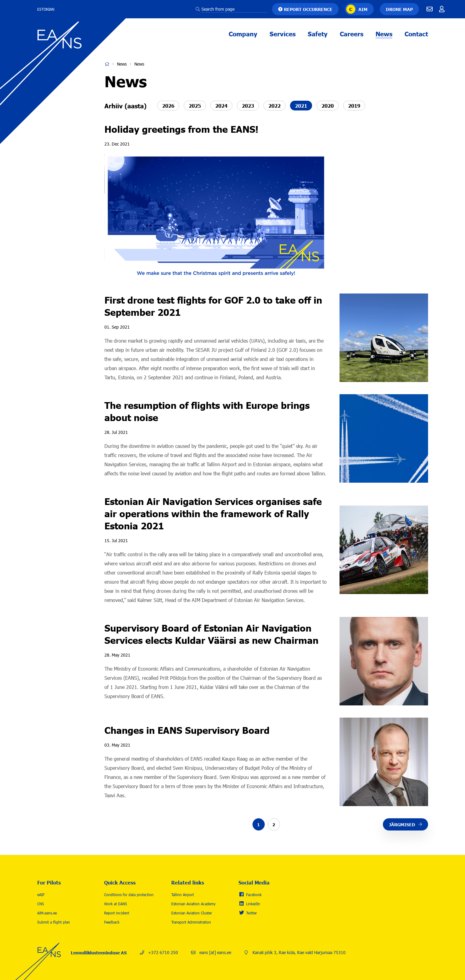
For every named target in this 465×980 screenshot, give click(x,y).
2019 (354, 106)
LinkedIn (253, 904)
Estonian (46, 9)
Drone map (399, 9)
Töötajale (442, 9)
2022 (274, 106)
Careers (352, 34)
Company (243, 34)
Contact (416, 34)
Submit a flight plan (54, 922)
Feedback (112, 922)
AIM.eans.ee (47, 913)
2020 (328, 106)
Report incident (117, 913)
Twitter (251, 913)
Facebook (254, 895)
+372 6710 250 (163, 952)
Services (283, 34)
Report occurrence (308, 9)
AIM (363, 9)
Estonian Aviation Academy (193, 904)
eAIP (41, 895)
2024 (221, 106)
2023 (248, 106)
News (384, 34)
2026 (168, 106)
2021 (301, 106)
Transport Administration (191, 922)
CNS (41, 904)
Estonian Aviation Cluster (192, 913)
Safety (318, 34)
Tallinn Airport (183, 895)
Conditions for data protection (129, 895)
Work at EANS (116, 904)
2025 (195, 106)
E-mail (430, 9)
